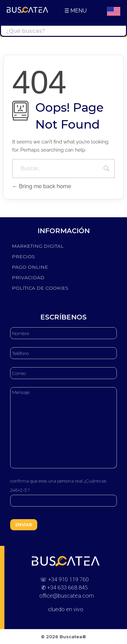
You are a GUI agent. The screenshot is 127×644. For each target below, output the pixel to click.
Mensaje (63, 428)
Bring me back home (42, 186)
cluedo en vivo (66, 609)
